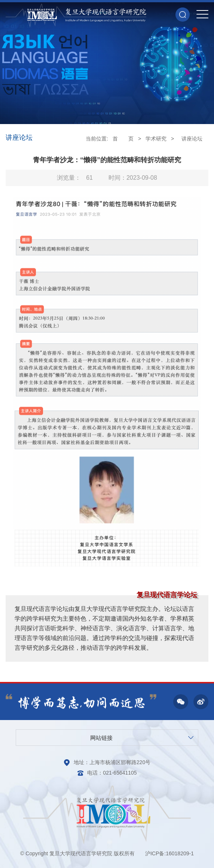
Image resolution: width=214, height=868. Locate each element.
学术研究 (156, 139)
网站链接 (101, 738)
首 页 (123, 139)
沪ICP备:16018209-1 (169, 853)
